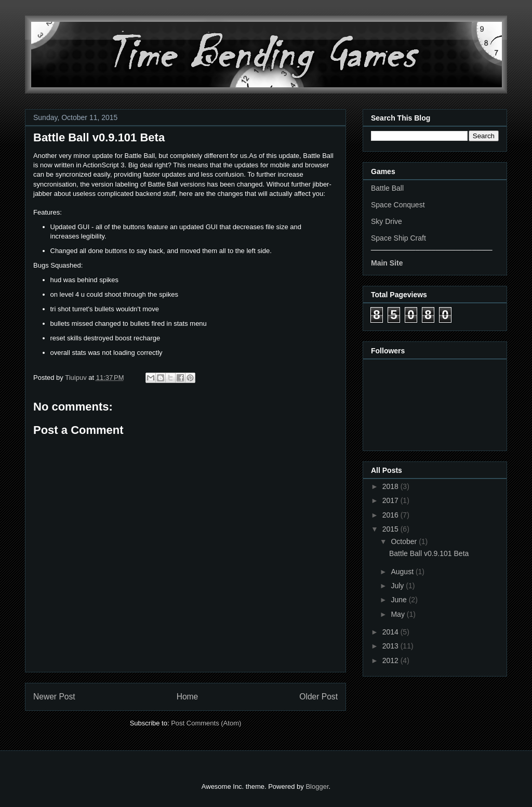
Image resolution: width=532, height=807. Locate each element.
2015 (391, 529)
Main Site (387, 263)
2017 (391, 500)
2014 (391, 632)
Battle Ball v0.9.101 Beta (429, 553)
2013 (391, 646)
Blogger (317, 786)
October (405, 541)
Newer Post (54, 697)
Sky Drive (387, 221)
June (400, 600)
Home (188, 697)
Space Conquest (398, 205)
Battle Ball (387, 188)
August (403, 572)
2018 (391, 486)
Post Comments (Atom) (206, 723)
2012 (391, 660)
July (398, 586)
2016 (391, 515)
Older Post (318, 697)
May (398, 614)
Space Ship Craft (398, 238)
